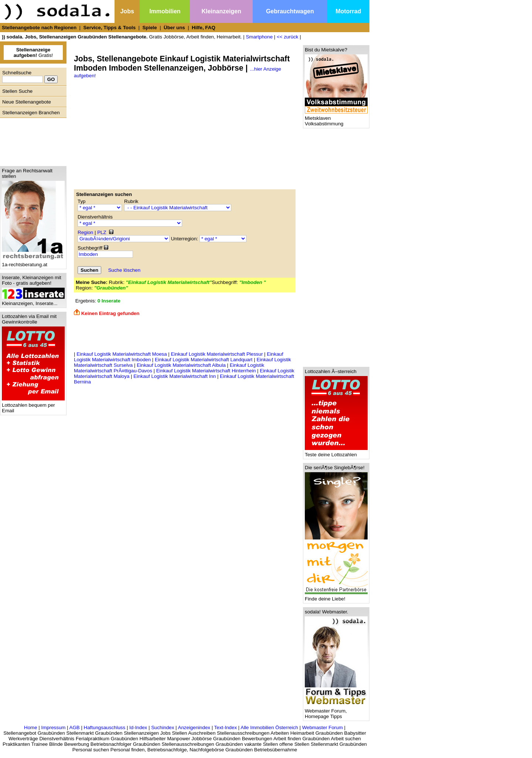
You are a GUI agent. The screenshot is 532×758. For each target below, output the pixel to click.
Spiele (149, 28)
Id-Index (138, 727)
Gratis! (33, 53)
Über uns (174, 28)
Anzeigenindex (194, 727)
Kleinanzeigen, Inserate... (33, 301)
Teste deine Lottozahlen (336, 452)
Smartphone (259, 37)
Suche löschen (124, 270)
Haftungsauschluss (105, 727)
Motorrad (348, 11)
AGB (75, 727)
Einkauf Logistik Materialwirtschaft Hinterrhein (206, 371)
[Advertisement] (31, 140)
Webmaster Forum (323, 727)
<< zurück (288, 37)
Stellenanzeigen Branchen (31, 113)
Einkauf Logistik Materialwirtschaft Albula (181, 365)
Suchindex (163, 727)
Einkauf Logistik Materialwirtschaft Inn (175, 376)
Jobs (127, 11)
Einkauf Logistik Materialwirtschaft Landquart (204, 360)
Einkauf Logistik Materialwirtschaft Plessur (217, 354)
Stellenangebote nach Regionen (39, 28)
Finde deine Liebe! (336, 597)
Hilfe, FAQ (204, 28)
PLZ (102, 232)
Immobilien (165, 11)
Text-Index (226, 727)
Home (31, 727)
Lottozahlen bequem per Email (33, 406)
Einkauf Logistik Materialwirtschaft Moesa (122, 354)
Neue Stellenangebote (27, 102)
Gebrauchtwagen (290, 11)
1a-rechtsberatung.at (33, 262)
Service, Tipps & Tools (109, 28)
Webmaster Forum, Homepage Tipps (336, 711)
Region (85, 232)
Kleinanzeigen (221, 11)
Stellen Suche (17, 91)
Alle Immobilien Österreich (269, 727)
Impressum (53, 727)
